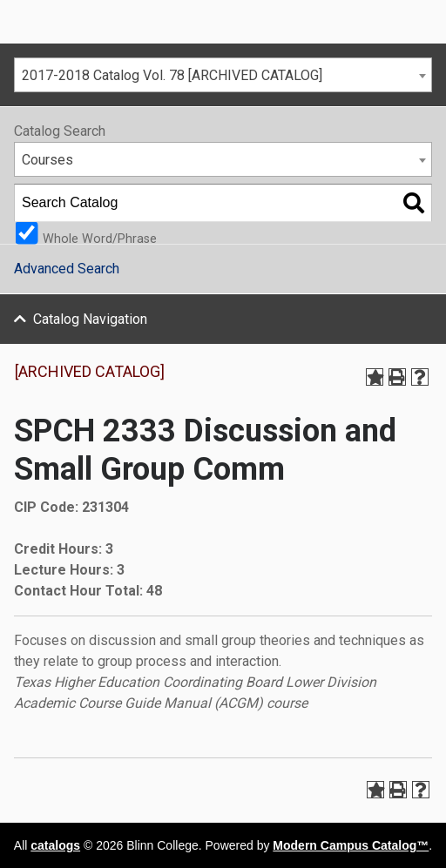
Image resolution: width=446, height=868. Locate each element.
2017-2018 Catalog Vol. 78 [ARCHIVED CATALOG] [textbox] (172, 75)
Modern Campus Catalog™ (351, 845)
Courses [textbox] (47, 160)
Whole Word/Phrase (100, 238)
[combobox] (223, 75)
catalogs (55, 845)
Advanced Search (67, 269)
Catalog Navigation (90, 319)
